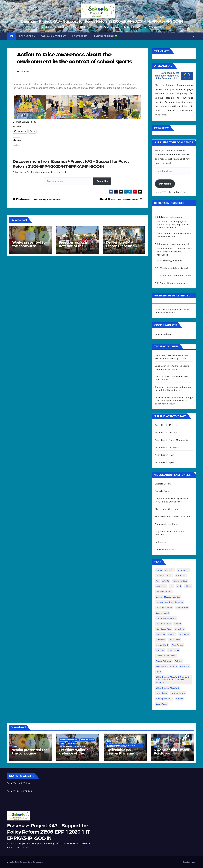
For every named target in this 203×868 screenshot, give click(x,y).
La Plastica (161, 542)
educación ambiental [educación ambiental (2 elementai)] (166, 618)
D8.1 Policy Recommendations (172, 283)
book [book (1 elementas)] (179, 586)
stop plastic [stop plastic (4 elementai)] (162, 693)
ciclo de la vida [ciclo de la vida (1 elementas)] (164, 592)
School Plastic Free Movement (73, 747)
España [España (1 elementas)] (178, 624)
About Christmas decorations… (121, 199)
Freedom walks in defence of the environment (74, 246)
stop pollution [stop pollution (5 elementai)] (178, 693)
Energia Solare (163, 491)
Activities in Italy (164, 455)
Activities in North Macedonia (171, 440)
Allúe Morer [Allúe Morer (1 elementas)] (183, 570)
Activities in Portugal (167, 433)
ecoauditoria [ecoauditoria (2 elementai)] (182, 608)
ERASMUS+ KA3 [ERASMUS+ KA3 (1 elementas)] (163, 624)
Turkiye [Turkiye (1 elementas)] (179, 699)
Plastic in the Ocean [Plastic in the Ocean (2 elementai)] (166, 656)
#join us (25, 72)
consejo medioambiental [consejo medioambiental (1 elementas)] (168, 597)
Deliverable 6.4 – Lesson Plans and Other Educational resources (174, 252)
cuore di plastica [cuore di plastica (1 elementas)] (164, 608)
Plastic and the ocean (167, 509)
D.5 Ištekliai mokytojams (169, 217)
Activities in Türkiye (166, 425)
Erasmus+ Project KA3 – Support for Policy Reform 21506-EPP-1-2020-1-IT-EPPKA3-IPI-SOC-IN (101, 21)
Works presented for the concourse (29, 244)
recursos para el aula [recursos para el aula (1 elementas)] (166, 666)
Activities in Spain (165, 462)
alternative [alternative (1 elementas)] (181, 575)
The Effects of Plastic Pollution (172, 517)
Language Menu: (106, 36)
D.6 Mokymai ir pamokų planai (172, 244)
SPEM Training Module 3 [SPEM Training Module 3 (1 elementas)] (167, 688)
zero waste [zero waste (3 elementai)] (161, 704)
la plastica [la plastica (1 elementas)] (184, 634)
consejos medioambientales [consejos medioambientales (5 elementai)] (169, 602)
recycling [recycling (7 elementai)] (185, 666)
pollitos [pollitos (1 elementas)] (179, 661)
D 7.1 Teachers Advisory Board (171, 268)
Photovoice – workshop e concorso (37, 199)
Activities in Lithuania (167, 447)
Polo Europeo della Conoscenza (29, 862)
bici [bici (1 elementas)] (171, 586)
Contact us (80, 36)
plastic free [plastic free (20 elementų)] (173, 650)
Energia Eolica (163, 484)
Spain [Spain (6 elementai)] (159, 672)
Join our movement (53, 36)
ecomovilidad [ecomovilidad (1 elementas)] (162, 613)
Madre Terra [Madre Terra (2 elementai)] (174, 640)
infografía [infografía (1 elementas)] (160, 634)
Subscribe (102, 181)
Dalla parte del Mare (166, 524)
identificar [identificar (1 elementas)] (180, 629)
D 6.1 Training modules (170, 261)
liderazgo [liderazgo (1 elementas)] (161, 640)
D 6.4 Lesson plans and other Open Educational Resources (121, 746)
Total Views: (14, 783)
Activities (72, 743)
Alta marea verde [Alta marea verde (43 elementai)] (164, 575)
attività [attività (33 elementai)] (166, 581)
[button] (194, 36)
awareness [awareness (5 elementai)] (161, 586)
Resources (27, 36)
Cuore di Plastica (165, 550)
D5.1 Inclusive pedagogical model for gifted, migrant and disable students (174, 225)
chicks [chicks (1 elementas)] (188, 586)
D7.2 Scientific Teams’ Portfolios (173, 276)
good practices (163, 334)
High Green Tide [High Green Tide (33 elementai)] (164, 629)
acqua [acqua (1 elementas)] (159, 570)
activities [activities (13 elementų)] (170, 570)
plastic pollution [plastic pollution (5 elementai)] (164, 661)
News (15, 747)
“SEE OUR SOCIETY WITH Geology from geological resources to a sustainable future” (174, 401)
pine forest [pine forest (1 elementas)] (177, 645)
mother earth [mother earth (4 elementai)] (162, 645)
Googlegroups (189, 862)
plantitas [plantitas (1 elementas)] (160, 650)
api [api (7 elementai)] (157, 581)
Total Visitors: (15, 791)
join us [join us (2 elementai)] (172, 634)
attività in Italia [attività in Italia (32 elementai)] (180, 581)
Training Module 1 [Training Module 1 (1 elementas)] (164, 699)
